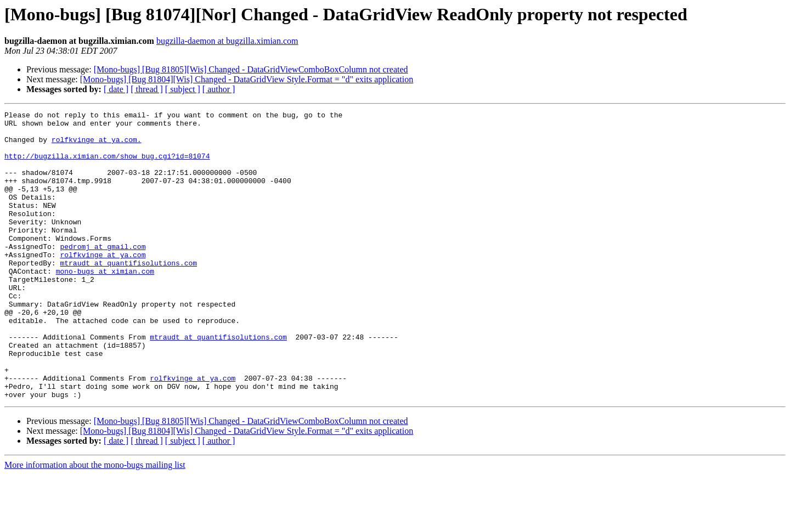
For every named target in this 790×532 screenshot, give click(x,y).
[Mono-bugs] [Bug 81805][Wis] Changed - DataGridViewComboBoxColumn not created (251, 69)
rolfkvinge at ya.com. (97, 146)
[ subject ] (183, 89)
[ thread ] (147, 89)
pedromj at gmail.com (103, 274)
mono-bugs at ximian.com (105, 304)
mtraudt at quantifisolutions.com (128, 294)
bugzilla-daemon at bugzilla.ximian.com (227, 41)
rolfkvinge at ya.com (103, 284)
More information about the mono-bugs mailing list (95, 522)
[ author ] (219, 89)
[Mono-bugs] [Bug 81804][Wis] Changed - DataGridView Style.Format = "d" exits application (247, 79)
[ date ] (116, 89)
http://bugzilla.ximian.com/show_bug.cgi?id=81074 (107, 166)
